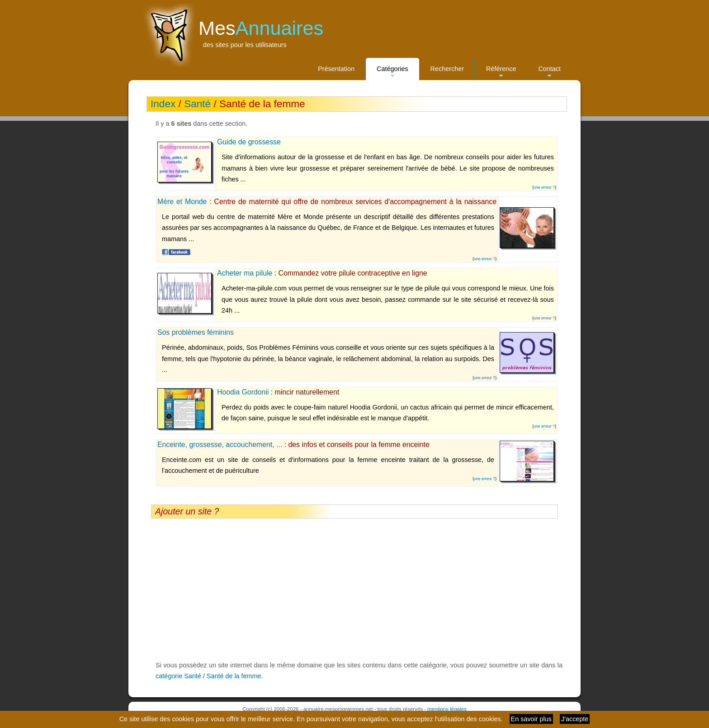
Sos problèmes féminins (196, 332)
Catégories (392, 73)
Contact (549, 73)
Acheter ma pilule (245, 273)
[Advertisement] (354, 589)
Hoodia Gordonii (243, 392)
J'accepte (575, 719)
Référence (501, 73)
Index (163, 104)
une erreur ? (544, 187)
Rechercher (447, 69)
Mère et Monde (182, 202)
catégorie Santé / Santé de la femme (208, 676)
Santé (197, 104)
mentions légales (447, 709)
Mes (261, 28)
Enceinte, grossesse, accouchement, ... (220, 445)
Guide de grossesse (249, 142)
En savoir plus (531, 719)
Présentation (336, 69)
